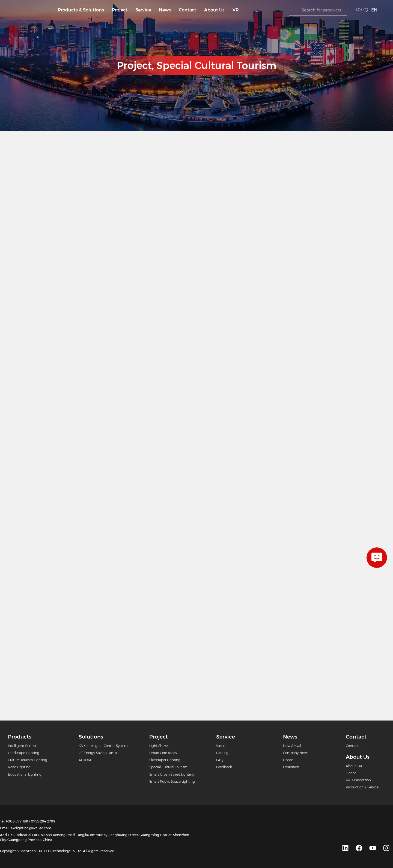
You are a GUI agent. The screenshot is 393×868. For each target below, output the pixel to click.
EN (374, 10)
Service (143, 10)
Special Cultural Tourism (216, 65)
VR (236, 10)
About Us (214, 10)
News (165, 10)
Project (120, 10)
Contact (187, 10)
